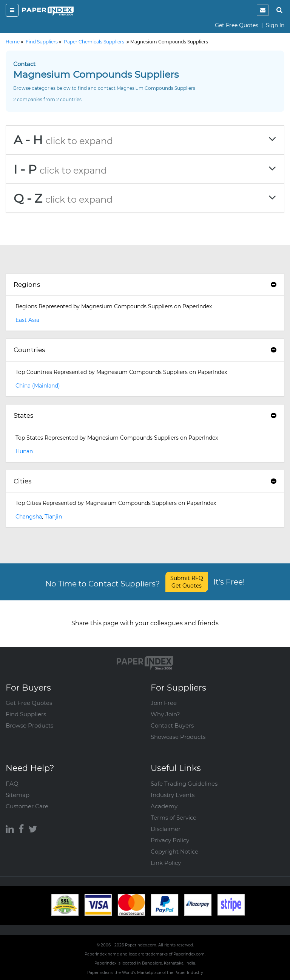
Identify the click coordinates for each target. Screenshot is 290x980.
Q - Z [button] (145, 198)
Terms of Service (174, 818)
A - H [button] (145, 140)
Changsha (29, 517)
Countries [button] (145, 350)
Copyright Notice (174, 852)
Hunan (24, 451)
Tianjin (53, 517)
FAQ (12, 784)
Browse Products (29, 725)
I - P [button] (145, 169)
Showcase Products (178, 737)
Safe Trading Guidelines (184, 784)
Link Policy (166, 863)
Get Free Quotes (237, 25)
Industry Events (173, 795)
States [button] (145, 415)
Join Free (164, 703)
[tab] (145, 140)
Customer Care (27, 806)
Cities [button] (145, 481)
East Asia (27, 320)
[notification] (263, 10)
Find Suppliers (26, 714)
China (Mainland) (38, 386)
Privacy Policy (170, 840)
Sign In (275, 25)
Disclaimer (166, 829)
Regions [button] (145, 285)
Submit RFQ (187, 582)
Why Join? (165, 714)
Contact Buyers (172, 725)
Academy (164, 806)
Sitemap (18, 795)
